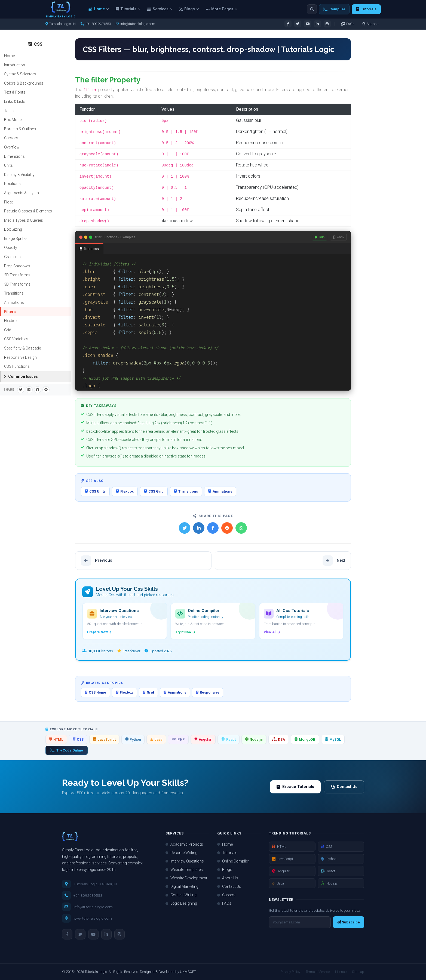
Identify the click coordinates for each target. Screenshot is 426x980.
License (341, 972)
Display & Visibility (19, 175)
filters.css (89, 249)
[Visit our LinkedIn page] (317, 24)
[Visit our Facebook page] (288, 24)
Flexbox (11, 321)
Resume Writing (181, 853)
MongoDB (305, 739)
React (229, 739)
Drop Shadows (17, 266)
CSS (78, 739)
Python (133, 739)
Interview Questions (185, 861)
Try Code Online (67, 750)
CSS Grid (154, 491)
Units (8, 165)
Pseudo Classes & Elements (28, 211)
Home (98, 9)
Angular (203, 739)
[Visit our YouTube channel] (308, 24)
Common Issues (21, 376)
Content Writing (181, 895)
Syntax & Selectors (20, 74)
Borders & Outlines (20, 129)
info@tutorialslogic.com (135, 24)
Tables (10, 111)
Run (320, 237)
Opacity (11, 248)
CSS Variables (16, 339)
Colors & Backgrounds (24, 83)
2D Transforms (17, 275)
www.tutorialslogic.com (93, 918)
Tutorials (128, 9)
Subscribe (349, 922)
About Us (228, 878)
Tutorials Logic (96, 972)
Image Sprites (16, 239)
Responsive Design (20, 357)
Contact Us (344, 787)
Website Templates (184, 870)
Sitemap (358, 972)
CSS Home (95, 692)
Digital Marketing (182, 886)
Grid (8, 330)
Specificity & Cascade (22, 348)
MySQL (333, 739)
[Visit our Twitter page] (298, 24)
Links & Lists (15, 101)
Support (370, 24)
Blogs (189, 9)
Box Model (13, 120)
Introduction (15, 65)
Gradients (12, 257)
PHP (178, 739)
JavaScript (104, 739)
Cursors (11, 138)
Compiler (334, 9)
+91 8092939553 (88, 895)
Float (8, 202)
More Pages (221, 9)
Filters (10, 312)
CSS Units (95, 491)
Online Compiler (233, 861)
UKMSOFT (188, 972)
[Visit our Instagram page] (327, 24)
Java (156, 739)
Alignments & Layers (22, 193)
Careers (226, 895)
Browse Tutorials (295, 787)
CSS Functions (17, 366)
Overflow (12, 147)
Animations (14, 302)
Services (160, 9)
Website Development (186, 878)
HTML (56, 739)
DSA (279, 739)
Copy (338, 237)
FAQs (348, 24)
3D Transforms (17, 284)
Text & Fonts (15, 92)
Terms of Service (318, 972)
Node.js (254, 739)
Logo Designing (181, 903)
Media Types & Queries (24, 220)
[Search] (312, 9)
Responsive (208, 692)
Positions (12, 184)
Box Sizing (13, 229)
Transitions (14, 293)
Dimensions (14, 156)
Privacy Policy (290, 972)
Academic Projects (184, 844)
